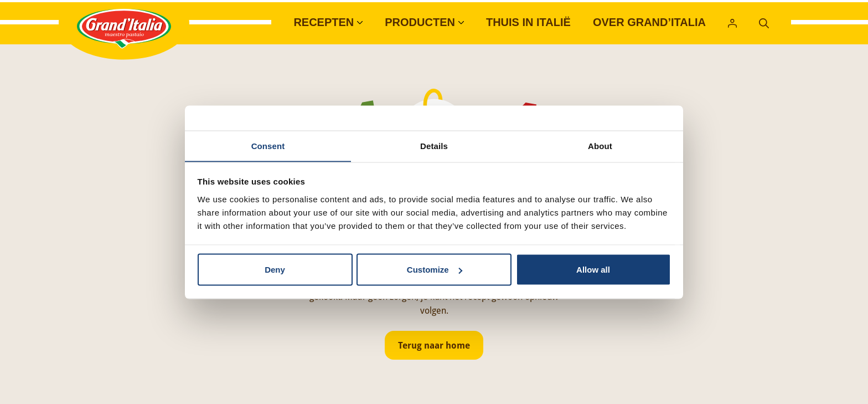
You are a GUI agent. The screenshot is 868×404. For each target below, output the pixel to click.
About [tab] (600, 145)
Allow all (593, 270)
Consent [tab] (268, 145)
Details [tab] (434, 145)
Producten (420, 22)
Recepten (324, 22)
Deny (275, 270)
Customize (435, 270)
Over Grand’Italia (649, 22)
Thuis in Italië (528, 22)
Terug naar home (434, 345)
